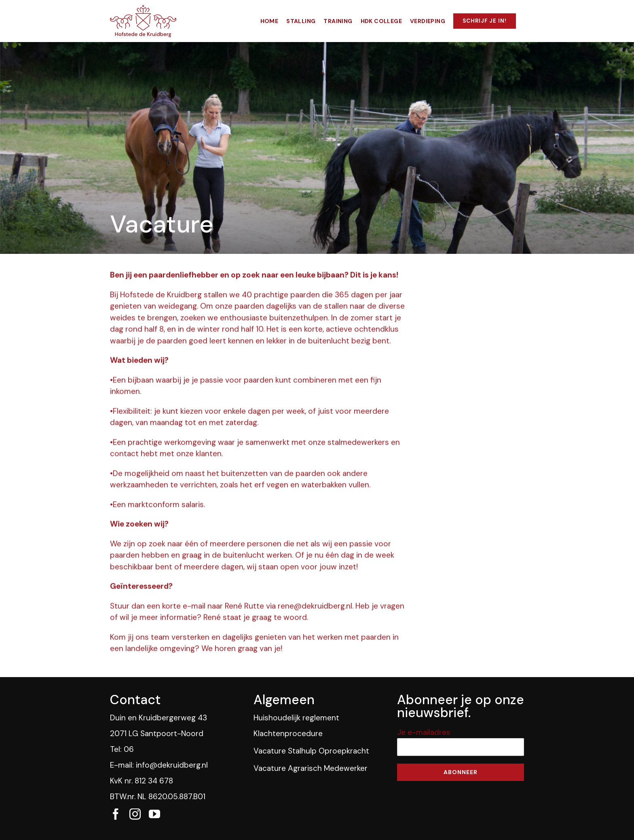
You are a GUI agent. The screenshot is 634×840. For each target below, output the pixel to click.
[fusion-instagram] (135, 814)
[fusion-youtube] (154, 814)
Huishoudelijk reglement (296, 718)
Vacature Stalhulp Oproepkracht (311, 751)
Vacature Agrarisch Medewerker (311, 768)
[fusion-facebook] (116, 814)
